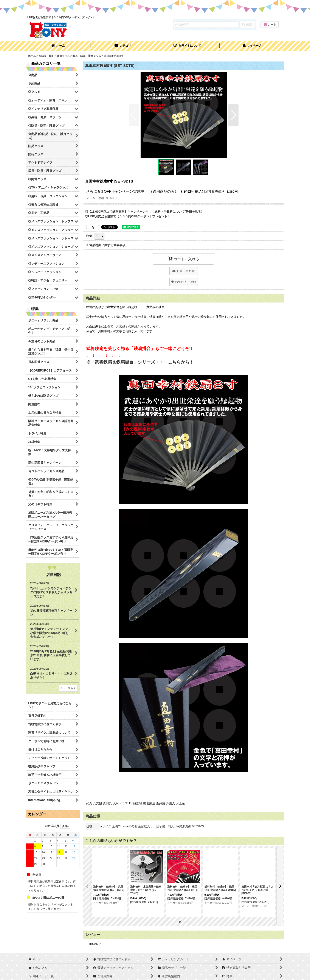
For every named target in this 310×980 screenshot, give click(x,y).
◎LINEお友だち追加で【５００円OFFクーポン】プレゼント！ (128, 216)
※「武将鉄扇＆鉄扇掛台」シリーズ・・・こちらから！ (140, 362)
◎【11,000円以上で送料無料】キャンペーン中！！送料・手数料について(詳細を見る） (144, 212)
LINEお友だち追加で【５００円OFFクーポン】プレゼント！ (62, 17)
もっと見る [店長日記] (68, 688)
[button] (187, 46)
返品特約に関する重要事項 (106, 245)
